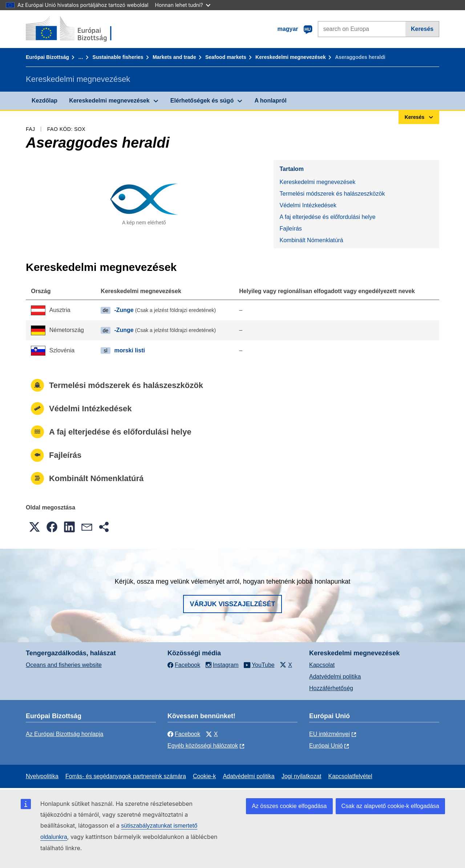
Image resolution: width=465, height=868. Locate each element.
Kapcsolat (322, 665)
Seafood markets (226, 57)
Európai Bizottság (47, 57)
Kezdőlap (45, 101)
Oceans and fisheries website (64, 665)
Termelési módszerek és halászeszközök (332, 194)
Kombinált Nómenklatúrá (311, 240)
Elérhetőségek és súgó (202, 101)
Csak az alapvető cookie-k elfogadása (391, 806)
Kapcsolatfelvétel (350, 776)
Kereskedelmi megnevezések (291, 57)
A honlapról (270, 101)
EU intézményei (329, 734)
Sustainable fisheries (118, 57)
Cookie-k (204, 776)
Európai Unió (326, 746)
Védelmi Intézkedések (308, 205)
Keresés (422, 29)
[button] (35, 527)
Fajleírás (290, 229)
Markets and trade (174, 57)
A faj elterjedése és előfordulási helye (327, 217)
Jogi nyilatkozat (301, 776)
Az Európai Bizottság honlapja (64, 734)
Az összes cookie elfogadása (289, 806)
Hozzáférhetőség (331, 688)
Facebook (184, 734)
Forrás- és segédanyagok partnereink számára (126, 776)
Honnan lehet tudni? (183, 5)
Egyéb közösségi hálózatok (203, 746)
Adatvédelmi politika (335, 677)
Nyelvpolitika (42, 776)
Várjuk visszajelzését (232, 604)
